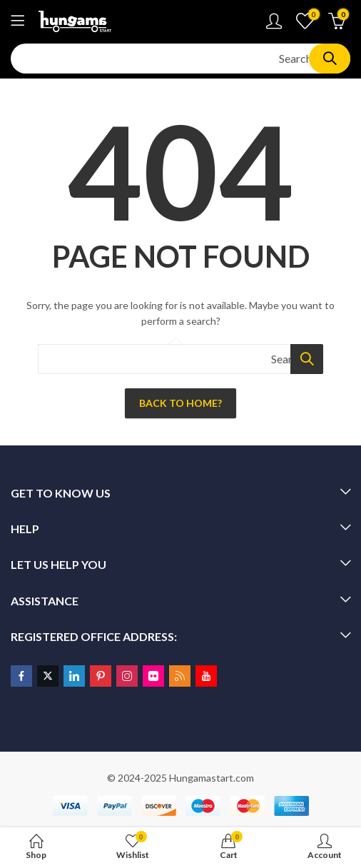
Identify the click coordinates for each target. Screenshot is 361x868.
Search (330, 59)
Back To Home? (180, 403)
